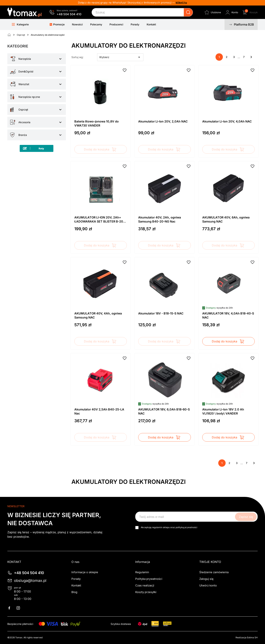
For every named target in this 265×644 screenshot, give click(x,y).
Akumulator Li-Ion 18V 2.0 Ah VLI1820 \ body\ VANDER (223, 411)
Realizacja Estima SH (247, 637)
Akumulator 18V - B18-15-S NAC (161, 313)
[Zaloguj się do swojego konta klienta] (231, 12)
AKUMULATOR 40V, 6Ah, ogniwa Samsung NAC (226, 219)
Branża (23, 135)
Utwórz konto (208, 585)
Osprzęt (23, 110)
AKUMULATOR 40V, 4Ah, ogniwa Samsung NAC (98, 315)
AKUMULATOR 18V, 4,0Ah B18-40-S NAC (228, 315)
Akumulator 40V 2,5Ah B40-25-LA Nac (99, 411)
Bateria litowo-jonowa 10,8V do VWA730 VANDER (97, 123)
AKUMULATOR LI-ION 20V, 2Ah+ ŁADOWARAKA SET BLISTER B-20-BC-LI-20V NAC (99, 219)
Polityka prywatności (149, 579)
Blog (74, 592)
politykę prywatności (186, 527)
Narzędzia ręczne (29, 97)
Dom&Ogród (26, 71)
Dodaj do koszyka (100, 149)
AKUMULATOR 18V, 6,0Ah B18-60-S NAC (164, 411)
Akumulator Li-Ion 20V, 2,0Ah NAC (163, 121)
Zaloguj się (206, 579)
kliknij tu (181, 2)
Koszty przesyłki (146, 592)
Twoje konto (210, 562)
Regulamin (142, 572)
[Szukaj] (142, 12)
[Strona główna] (9, 35)
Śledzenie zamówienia (214, 572)
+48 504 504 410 (69, 14)
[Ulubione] (212, 12)
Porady (76, 579)
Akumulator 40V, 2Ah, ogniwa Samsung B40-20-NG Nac (160, 219)
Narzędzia (25, 59)
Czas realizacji (145, 585)
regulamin (157, 527)
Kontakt (76, 585)
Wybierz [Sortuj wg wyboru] (120, 57)
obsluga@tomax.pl (30, 581)
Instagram (20, 608)
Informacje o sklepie (85, 572)
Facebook (11, 608)
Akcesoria (24, 122)
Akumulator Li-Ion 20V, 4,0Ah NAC (227, 121)
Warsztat (24, 84)
